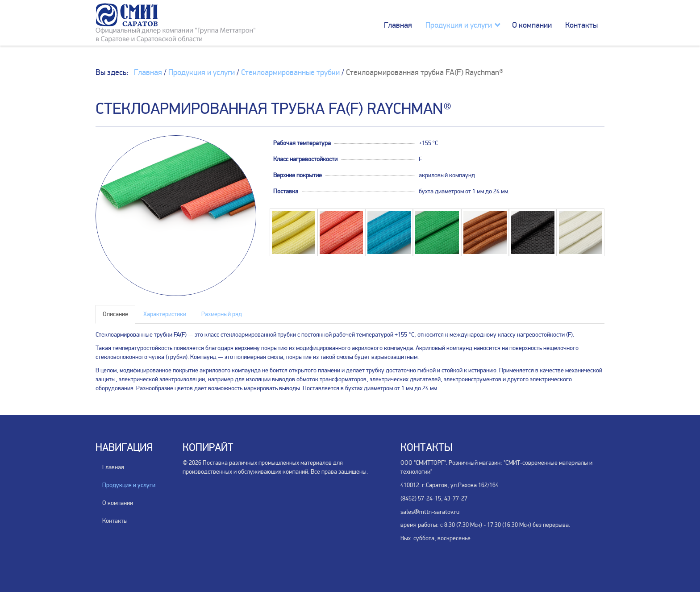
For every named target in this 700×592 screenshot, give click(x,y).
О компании (532, 25)
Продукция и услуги (459, 25)
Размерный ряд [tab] (222, 314)
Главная (398, 25)
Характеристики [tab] (165, 314)
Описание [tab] (115, 314)
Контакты (581, 25)
